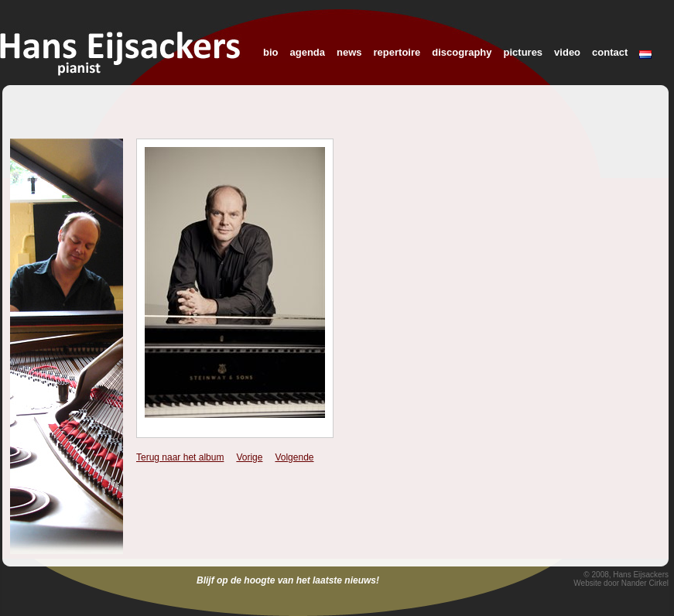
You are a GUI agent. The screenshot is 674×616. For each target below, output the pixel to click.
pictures (523, 52)
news (349, 52)
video (567, 52)
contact (610, 52)
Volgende (294, 457)
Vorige (249, 457)
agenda (308, 52)
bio (271, 52)
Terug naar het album (180, 457)
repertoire (397, 52)
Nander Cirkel (645, 583)
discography (462, 52)
